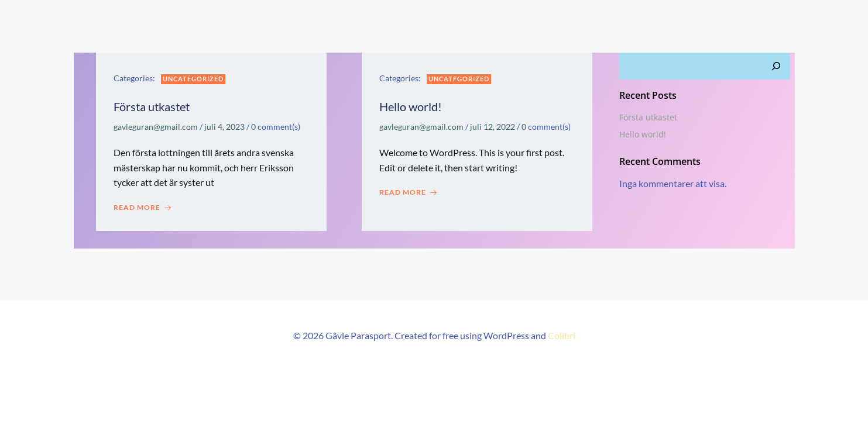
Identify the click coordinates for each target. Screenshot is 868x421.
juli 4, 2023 (224, 127)
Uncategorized (193, 79)
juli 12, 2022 (493, 127)
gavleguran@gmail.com (156, 127)
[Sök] (776, 66)
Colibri (562, 335)
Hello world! (643, 134)
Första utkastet (648, 117)
